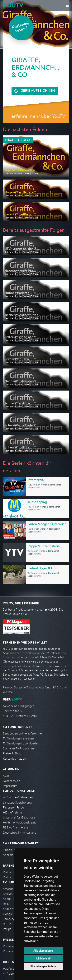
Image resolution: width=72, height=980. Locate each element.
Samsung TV (11, 919)
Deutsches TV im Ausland (20, 833)
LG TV (7, 924)
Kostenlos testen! (21, 28)
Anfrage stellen (13, 974)
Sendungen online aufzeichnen (23, 733)
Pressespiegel (12, 951)
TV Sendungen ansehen (18, 738)
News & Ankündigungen (19, 706)
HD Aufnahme (12, 812)
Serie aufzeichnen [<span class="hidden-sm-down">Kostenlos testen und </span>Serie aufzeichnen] (38, 91)
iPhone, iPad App (14, 850)
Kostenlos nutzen (14, 759)
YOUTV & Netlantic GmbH (21, 716)
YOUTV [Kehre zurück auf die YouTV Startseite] (13, 5)
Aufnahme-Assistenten (18, 797)
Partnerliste (11, 872)
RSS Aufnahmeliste (15, 827)
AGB (6, 776)
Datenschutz (11, 781)
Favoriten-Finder (14, 807)
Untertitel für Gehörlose (19, 817)
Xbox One (9, 909)
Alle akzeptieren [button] (43, 951)
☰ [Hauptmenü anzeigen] (67, 5)
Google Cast (11, 914)
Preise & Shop (12, 753)
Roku (6, 904)
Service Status (12, 711)
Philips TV (9, 929)
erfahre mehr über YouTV (38, 116)
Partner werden (13, 877)
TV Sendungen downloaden (21, 743)
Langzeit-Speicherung (17, 802)
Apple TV (9, 899)
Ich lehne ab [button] (43, 959)
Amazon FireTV (13, 889)
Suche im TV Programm (18, 748)
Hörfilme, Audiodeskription (21, 822)
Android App (11, 855)
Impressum (10, 786)
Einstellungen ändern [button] (43, 966)
